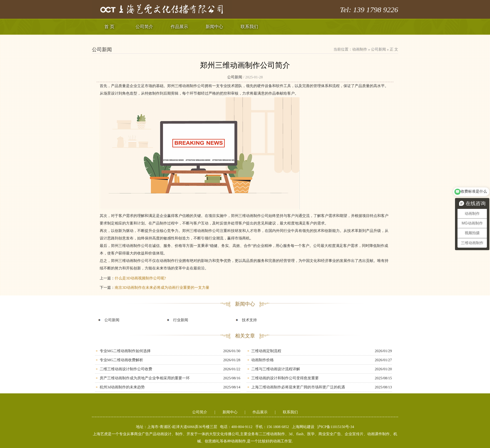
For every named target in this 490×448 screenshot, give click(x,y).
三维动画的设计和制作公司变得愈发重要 (285, 378)
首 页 (109, 27)
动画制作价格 (262, 360)
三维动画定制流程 (266, 351)
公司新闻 (378, 49)
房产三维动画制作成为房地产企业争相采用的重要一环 (145, 378)
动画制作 (360, 49)
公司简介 (144, 27)
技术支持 (249, 320)
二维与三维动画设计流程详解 (276, 369)
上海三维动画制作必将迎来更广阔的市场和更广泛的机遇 (298, 387)
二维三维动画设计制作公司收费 (126, 369)
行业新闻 (181, 320)
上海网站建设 (303, 427)
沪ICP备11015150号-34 (336, 427)
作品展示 (179, 27)
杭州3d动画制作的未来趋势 (122, 387)
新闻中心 (214, 27)
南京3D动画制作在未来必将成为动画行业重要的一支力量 (162, 288)
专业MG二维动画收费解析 (121, 360)
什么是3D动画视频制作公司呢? (140, 278)
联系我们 (249, 27)
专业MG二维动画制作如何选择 (125, 351)
